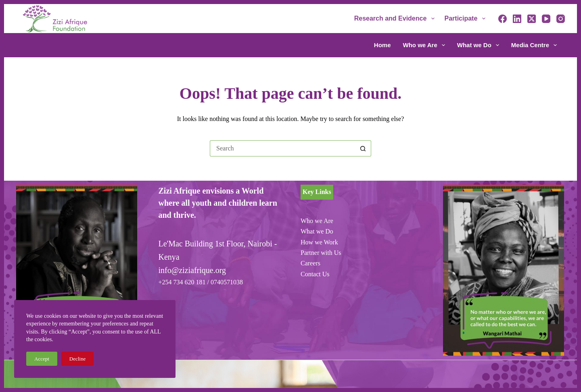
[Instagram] (561, 19)
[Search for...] (282, 148)
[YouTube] (546, 19)
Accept (42, 359)
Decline (77, 359)
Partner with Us (321, 253)
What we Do (480, 45)
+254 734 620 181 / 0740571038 (201, 282)
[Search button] (363, 148)
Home (382, 45)
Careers (310, 263)
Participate (467, 19)
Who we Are (426, 45)
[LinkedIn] (517, 19)
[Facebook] (503, 19)
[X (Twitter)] (532, 19)
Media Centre (534, 45)
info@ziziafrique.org (192, 270)
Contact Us (315, 274)
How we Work (319, 242)
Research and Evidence (396, 19)
